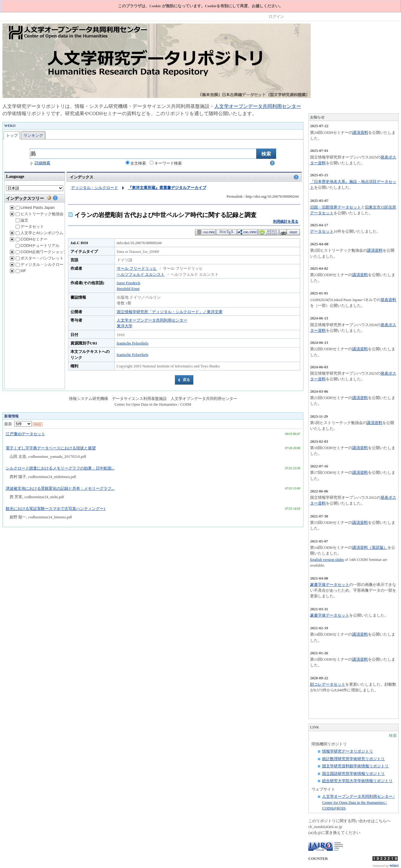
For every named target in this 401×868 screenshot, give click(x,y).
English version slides (327, 560)
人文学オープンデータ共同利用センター (258, 106)
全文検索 (136, 163)
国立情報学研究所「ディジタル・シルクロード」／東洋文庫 (170, 312)
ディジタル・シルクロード (42, 264)
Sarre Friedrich (129, 283)
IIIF (21, 271)
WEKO (394, 866)
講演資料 (360, 132)
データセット (30, 226)
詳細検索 (40, 163)
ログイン (276, 16)
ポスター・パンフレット (40, 258)
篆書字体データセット (330, 585)
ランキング (33, 135)
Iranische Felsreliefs (133, 343)
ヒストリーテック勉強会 (40, 214)
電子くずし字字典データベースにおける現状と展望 (51, 448)
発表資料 (388, 300)
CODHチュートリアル (37, 245)
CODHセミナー (32, 239)
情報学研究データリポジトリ (348, 751)
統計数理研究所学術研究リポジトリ (353, 759)
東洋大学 (125, 326)
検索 (393, 736)
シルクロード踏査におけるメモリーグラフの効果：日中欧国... (60, 468)
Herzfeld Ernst (128, 289)
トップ (12, 135)
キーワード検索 (166, 163)
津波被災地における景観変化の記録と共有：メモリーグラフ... (60, 488)
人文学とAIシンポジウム (39, 233)
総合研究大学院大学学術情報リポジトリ (357, 781)
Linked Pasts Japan (35, 208)
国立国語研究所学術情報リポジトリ (353, 774)
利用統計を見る (286, 222)
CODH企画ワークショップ (41, 252)
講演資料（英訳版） (370, 548)
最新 (18, 424)
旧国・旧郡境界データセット (336, 207)
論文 (22, 220)
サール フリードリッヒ (137, 268)
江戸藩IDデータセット (25, 434)
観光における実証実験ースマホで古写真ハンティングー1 (56, 509)
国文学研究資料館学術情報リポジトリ (355, 766)
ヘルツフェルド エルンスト (141, 274)
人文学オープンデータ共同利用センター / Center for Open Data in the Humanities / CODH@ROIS (358, 802)
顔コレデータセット (328, 684)
